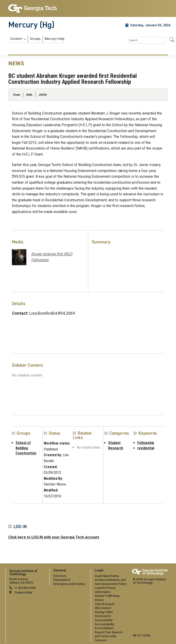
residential (146, 448)
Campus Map (23, 592)
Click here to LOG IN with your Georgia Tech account (54, 537)
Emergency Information (69, 584)
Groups (35, 39)
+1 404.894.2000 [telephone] (25, 588)
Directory (60, 576)
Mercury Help (55, 39)
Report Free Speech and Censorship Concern (109, 636)
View (17, 95)
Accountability (104, 624)
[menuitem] (37, 39)
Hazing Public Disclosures (104, 614)
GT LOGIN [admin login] (144, 635)
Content (16, 39)
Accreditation (104, 628)
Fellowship (146, 443)
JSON (43, 95)
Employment (62, 580)
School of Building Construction (26, 448)
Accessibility (103, 620)
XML (29, 95)
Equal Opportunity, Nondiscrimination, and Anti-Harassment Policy (111, 580)
